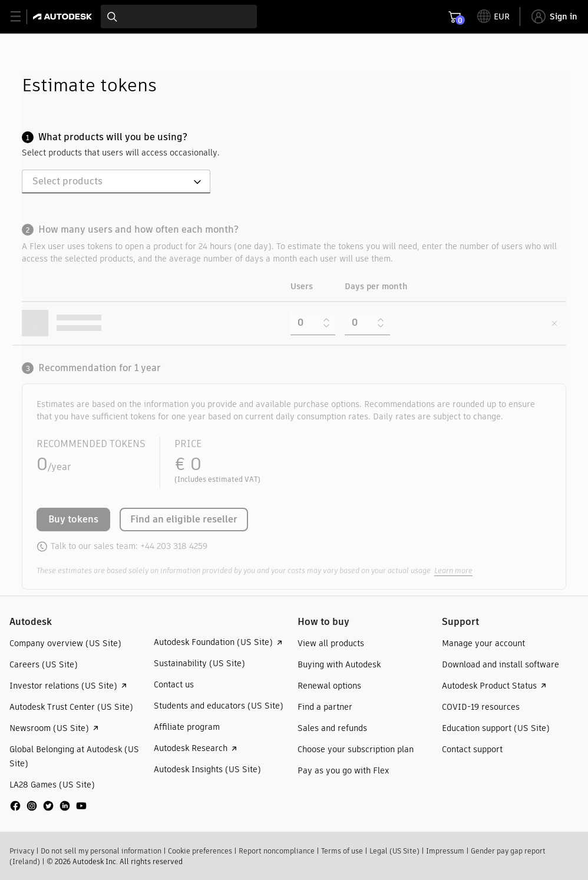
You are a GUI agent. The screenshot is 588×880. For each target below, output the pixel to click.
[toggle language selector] (493, 16)
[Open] (197, 182)
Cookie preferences (200, 851)
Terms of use (342, 851)
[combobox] (179, 16)
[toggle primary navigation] (22, 17)
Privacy (22, 851)
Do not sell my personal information (101, 851)
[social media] (48, 806)
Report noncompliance (277, 851)
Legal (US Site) (394, 851)
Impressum (445, 851)
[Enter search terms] (179, 16)
